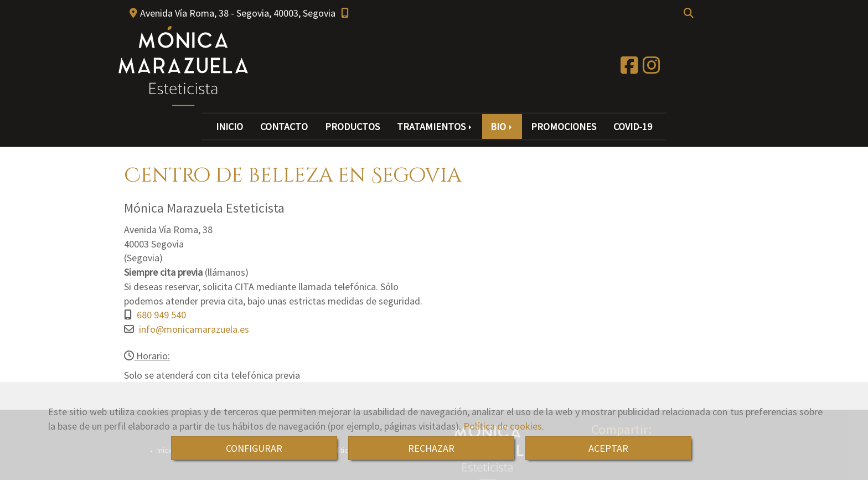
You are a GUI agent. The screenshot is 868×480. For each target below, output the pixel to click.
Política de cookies (503, 426)
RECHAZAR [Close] (431, 448)
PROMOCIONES (564, 127)
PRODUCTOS (352, 127)
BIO (502, 127)
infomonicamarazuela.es (194, 329)
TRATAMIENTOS (435, 127)
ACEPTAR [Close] (608, 448)
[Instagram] (652, 69)
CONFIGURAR (254, 448)
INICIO (229, 127)
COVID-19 (633, 127)
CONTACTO (284, 127)
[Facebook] (629, 69)
